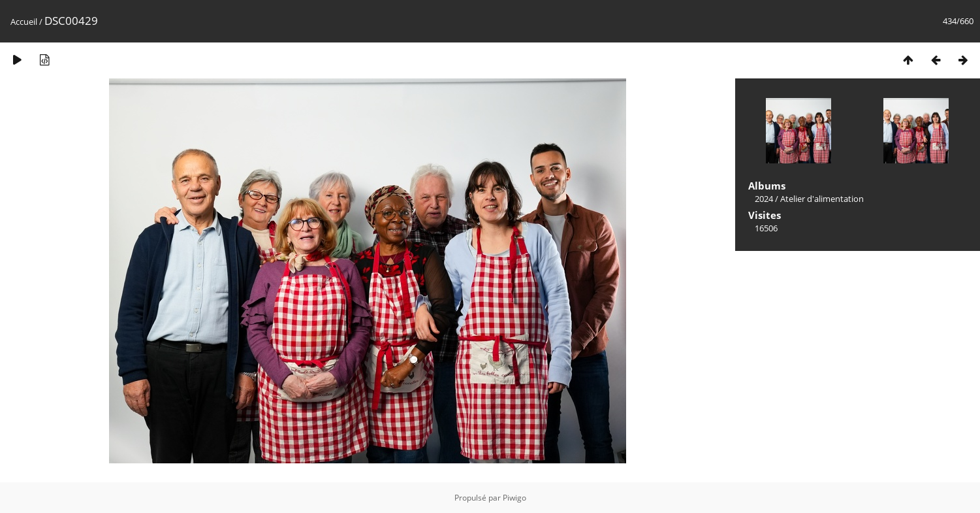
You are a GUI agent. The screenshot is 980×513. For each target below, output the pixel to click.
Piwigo (514, 498)
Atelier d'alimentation (822, 199)
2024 (764, 199)
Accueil (24, 22)
